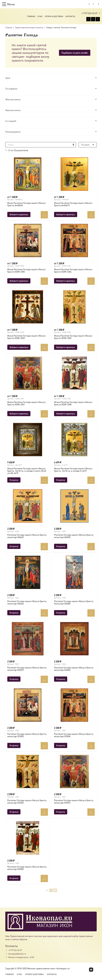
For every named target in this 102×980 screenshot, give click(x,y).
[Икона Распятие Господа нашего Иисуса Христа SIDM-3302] (74, 307)
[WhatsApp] (93, 19)
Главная (31, 16)
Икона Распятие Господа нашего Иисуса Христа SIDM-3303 (26, 337)
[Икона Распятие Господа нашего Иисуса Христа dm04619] (74, 174)
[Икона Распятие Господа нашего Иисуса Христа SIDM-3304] (74, 240)
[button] (8, 4)
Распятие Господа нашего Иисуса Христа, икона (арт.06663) (27, 536)
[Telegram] (98, 19)
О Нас (40, 16)
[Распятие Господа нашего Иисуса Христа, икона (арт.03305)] (28, 705)
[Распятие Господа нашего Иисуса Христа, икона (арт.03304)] (74, 705)
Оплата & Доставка (54, 16)
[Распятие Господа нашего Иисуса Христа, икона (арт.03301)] (74, 771)
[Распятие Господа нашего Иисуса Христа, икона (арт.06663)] (28, 506)
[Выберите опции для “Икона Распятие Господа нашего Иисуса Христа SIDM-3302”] (66, 347)
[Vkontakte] (88, 19)
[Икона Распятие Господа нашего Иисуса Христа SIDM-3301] (28, 373)
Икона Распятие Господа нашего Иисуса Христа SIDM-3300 (73, 403)
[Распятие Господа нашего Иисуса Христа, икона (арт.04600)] (74, 572)
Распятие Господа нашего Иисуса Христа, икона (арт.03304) (74, 735)
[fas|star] (91, 970)
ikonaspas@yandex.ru (17, 954)
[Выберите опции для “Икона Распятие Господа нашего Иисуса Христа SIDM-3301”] (19, 414)
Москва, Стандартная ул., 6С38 (21, 957)
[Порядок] (88, 145)
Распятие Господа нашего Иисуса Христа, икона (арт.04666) (27, 602)
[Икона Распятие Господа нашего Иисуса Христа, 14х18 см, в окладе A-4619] (74, 440)
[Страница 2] (51, 890)
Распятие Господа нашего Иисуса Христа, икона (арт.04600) (74, 602)
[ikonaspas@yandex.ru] (7, 954)
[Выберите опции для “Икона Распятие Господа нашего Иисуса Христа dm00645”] (19, 214)
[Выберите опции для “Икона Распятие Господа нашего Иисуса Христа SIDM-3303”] (19, 347)
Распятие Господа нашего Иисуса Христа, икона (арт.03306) (74, 669)
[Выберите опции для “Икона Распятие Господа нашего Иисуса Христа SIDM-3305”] (19, 281)
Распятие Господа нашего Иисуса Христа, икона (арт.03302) (27, 801)
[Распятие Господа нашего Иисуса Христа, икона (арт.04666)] (28, 572)
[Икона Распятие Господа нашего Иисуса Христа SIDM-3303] (28, 307)
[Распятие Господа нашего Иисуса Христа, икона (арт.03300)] (28, 838)
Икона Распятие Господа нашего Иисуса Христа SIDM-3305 (26, 270)
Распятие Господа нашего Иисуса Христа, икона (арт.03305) (27, 735)
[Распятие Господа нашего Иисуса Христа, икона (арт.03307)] (28, 639)
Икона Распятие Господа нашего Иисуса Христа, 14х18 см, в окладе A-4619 (73, 470)
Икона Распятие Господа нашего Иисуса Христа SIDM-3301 (26, 403)
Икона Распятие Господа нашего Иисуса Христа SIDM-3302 (73, 337)
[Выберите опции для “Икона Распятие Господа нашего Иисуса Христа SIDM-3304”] (66, 281)
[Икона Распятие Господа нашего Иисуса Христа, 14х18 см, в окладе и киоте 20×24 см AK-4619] (28, 440)
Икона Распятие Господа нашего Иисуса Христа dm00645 (26, 204)
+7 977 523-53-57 (15, 950)
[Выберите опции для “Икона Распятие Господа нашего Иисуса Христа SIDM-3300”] (66, 414)
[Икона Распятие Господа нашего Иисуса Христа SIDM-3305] (28, 240)
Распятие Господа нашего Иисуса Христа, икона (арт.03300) (27, 868)
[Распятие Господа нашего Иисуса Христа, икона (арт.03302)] (28, 771)
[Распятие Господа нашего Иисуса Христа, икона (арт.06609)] (74, 506)
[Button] (99, 4)
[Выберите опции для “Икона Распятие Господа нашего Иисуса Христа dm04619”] (66, 214)
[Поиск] (41, 145)
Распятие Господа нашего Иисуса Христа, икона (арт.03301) (74, 801)
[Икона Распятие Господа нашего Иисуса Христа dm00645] (28, 174)
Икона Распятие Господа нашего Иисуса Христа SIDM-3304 (73, 270)
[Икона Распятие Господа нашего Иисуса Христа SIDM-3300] (74, 373)
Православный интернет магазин (29, 27)
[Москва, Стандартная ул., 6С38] (7, 957)
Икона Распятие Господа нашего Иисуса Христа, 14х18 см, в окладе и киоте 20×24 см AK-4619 (27, 471)
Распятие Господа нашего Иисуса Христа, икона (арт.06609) (74, 536)
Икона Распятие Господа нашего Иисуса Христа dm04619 (73, 204)
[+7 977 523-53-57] (7, 950)
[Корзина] (93, 4)
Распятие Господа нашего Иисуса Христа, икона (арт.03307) (27, 669)
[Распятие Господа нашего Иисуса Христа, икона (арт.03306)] (74, 639)
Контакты (70, 16)
